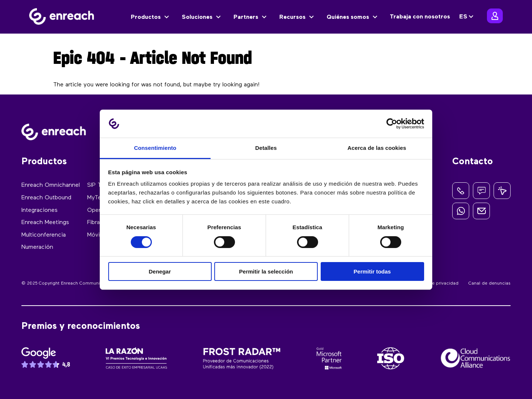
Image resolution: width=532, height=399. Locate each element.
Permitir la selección (266, 271)
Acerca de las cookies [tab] (377, 148)
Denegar (160, 271)
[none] (467, 17)
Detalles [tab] (266, 148)
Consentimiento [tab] (155, 148)
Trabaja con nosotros (420, 17)
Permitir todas (372, 271)
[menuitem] (467, 17)
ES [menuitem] (463, 17)
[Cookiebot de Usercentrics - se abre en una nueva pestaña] (392, 124)
